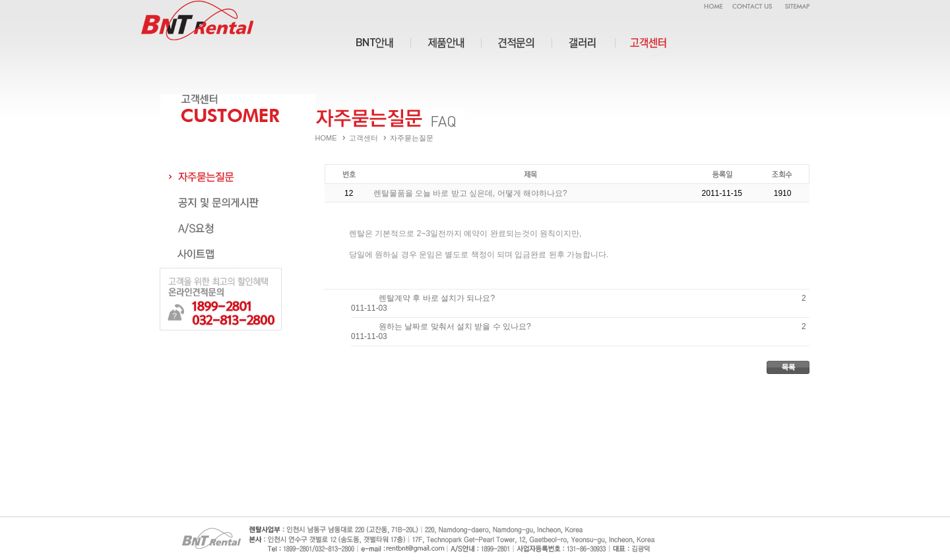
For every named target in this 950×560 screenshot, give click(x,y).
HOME (326, 138)
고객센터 (364, 138)
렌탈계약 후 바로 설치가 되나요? (437, 298)
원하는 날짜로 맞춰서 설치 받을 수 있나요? (455, 327)
